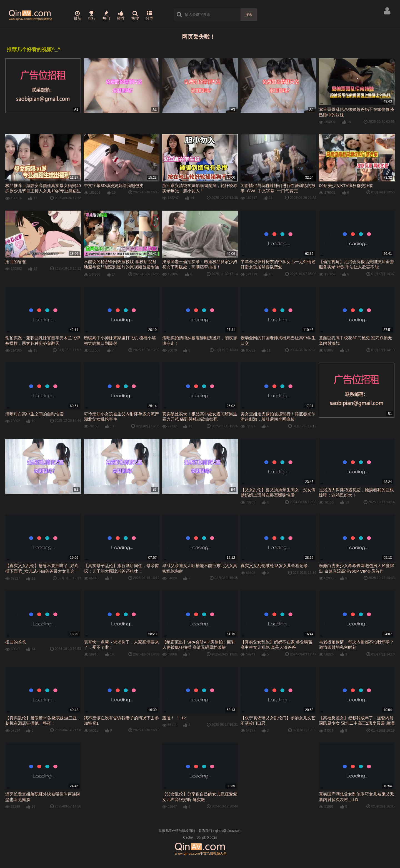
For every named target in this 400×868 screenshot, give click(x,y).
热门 (106, 16)
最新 (77, 16)
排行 (92, 16)
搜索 (249, 15)
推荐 (121, 16)
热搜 (135, 16)
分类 (149, 16)
